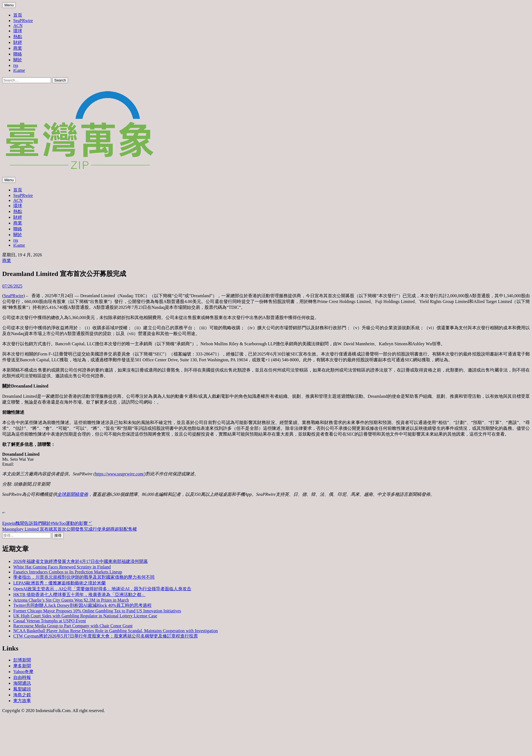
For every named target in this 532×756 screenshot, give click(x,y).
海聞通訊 (22, 683)
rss (16, 65)
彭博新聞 (22, 660)
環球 (18, 31)
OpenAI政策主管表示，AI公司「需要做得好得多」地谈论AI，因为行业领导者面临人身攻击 (102, 589)
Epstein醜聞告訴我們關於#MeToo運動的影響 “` (47, 523)
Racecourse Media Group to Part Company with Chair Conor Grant (73, 626)
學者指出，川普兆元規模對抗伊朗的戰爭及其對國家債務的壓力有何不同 (84, 577)
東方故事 (22, 701)
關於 (18, 60)
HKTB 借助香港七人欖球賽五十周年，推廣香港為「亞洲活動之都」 (79, 595)
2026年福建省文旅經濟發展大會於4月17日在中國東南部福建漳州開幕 (81, 561)
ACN (18, 26)
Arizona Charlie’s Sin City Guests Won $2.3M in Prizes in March (71, 600)
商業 (18, 48)
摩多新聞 (22, 666)
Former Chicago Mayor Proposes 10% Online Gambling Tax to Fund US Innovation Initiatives (97, 611)
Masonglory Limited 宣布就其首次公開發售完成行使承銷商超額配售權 (70, 529)
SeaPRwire (23, 21)
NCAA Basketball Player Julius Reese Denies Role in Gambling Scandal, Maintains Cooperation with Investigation (115, 631)
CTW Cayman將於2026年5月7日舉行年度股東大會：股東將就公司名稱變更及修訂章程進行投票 (106, 636)
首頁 (18, 15)
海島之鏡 (22, 695)
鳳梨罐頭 (22, 689)
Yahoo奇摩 (23, 672)
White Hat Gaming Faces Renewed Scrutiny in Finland (62, 567)
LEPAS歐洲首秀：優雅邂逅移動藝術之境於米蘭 (59, 583)
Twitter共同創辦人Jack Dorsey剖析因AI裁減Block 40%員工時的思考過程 (82, 605)
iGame (19, 70)
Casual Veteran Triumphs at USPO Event (50, 621)
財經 (18, 42)
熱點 (18, 37)
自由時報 (22, 677)
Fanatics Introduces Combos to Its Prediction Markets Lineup (68, 572)
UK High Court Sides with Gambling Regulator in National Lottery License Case (85, 616)
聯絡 (18, 54)
